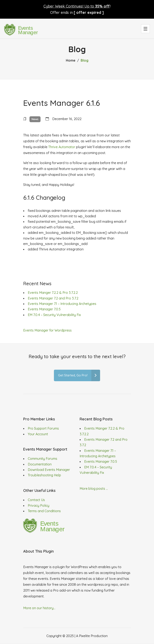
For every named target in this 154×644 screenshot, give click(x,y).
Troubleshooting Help (44, 475)
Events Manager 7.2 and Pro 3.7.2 (53, 298)
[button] (145, 29)
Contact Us (36, 500)
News (35, 119)
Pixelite (84, 636)
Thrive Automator (62, 147)
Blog (85, 60)
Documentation (40, 464)
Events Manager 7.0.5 (44, 309)
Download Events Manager (49, 470)
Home (71, 60)
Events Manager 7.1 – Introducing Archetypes (62, 304)
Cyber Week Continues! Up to (77, 6)
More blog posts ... (94, 489)
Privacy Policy (39, 505)
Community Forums (43, 459)
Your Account (38, 434)
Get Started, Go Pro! (79, 375)
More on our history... (39, 608)
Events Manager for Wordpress (47, 330)
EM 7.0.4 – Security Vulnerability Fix (54, 315)
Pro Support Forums (43, 428)
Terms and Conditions (44, 511)
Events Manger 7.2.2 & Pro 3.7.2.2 (53, 293)
